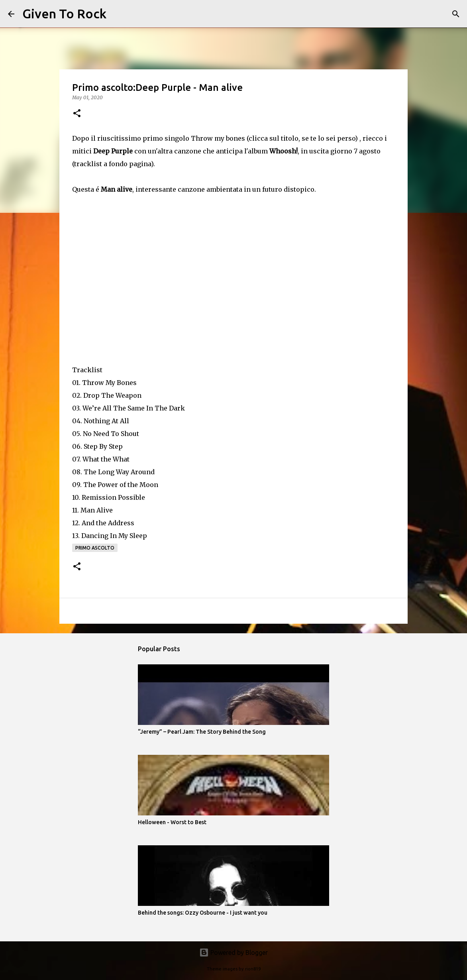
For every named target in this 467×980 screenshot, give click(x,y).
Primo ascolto (95, 548)
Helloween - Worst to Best (172, 822)
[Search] (118, 14)
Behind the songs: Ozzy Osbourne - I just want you (203, 913)
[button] (77, 114)
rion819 (253, 969)
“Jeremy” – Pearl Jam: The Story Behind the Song (202, 732)
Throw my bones (218, 138)
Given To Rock (64, 14)
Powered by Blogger (233, 953)
